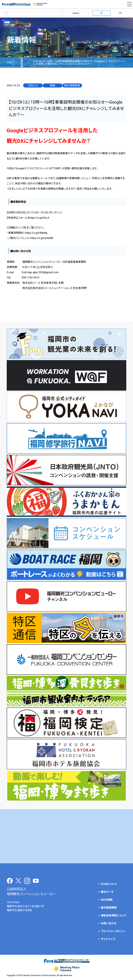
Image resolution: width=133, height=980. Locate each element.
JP (101, 13)
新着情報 (22, 63)
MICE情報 (107, 900)
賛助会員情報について (114, 916)
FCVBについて (109, 884)
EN (120, 13)
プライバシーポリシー (113, 931)
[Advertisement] (66, 836)
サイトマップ (108, 939)
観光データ (107, 892)
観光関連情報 (109, 908)
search (76, 13)
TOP (9, 63)
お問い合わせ (109, 923)
